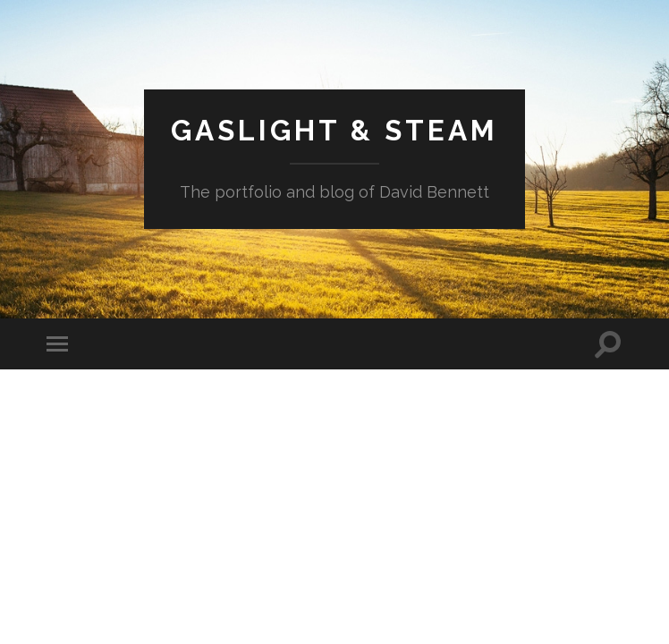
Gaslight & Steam (334, 130)
